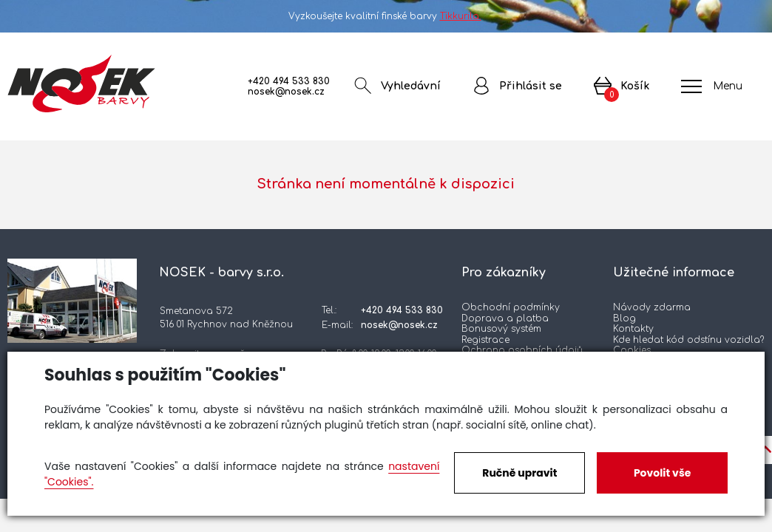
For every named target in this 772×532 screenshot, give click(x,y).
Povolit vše (662, 473)
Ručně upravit (519, 473)
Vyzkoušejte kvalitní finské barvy (386, 16)
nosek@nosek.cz (286, 92)
